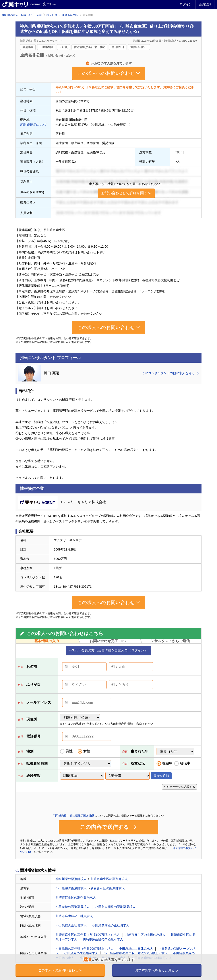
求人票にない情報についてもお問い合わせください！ (126, 190)
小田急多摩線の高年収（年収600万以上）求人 (136, 953)
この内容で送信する (108, 827)
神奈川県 (52, 15)
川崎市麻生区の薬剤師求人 (109, 879)
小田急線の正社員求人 (71, 925)
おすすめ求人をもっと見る (157, 970)
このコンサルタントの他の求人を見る (171, 373)
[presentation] (54, 803)
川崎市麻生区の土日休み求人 (145, 935)
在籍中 (167, 763)
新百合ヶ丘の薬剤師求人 (108, 888)
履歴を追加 (161, 776)
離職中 (185, 763)
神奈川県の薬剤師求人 (71, 879)
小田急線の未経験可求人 (81, 953)
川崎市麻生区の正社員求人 (74, 916)
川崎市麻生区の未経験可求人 (103, 939)
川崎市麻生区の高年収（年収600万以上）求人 (88, 935)
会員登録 (205, 4)
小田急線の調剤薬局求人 (73, 907)
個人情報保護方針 (82, 816)
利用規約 (60, 816)
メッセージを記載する (179, 787)
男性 (69, 751)
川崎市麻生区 (70, 15)
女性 (87, 751)
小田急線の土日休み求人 (136, 949)
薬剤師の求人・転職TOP (17, 15)
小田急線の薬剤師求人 (71, 888)
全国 (39, 15)
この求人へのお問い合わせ (109, 73)
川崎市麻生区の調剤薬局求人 (76, 897)
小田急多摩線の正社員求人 (111, 925)
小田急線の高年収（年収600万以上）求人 (84, 949)
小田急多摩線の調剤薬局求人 (115, 907)
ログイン (186, 4)
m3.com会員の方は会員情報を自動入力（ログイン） (108, 650)
